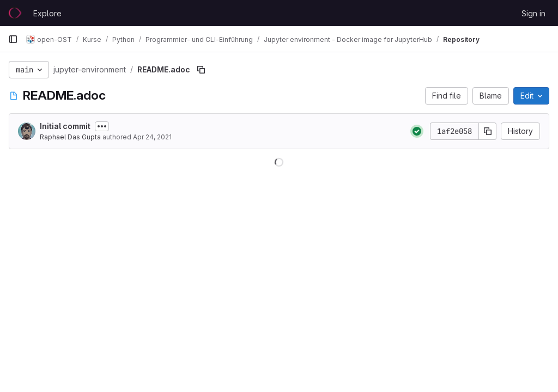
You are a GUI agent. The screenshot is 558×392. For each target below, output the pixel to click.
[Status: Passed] (417, 131)
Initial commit (65, 126)
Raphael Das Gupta (70, 137)
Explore (47, 13)
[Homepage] (15, 13)
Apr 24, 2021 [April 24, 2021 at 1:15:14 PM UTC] (152, 137)
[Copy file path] (201, 70)
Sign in (533, 13)
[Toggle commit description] (102, 126)
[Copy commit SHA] (488, 131)
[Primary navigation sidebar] (13, 39)
